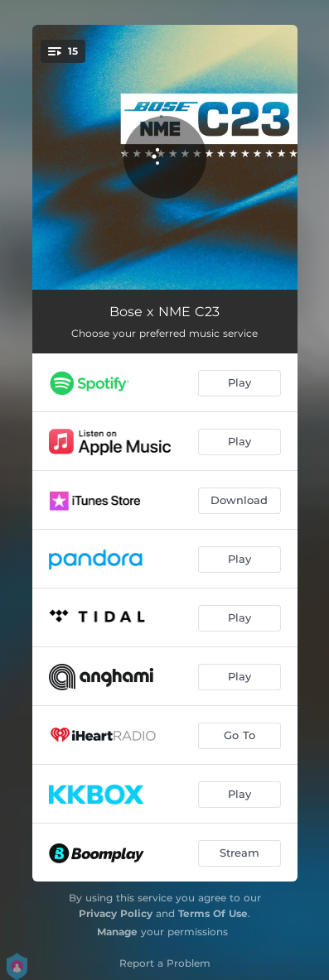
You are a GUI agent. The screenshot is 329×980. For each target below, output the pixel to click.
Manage (117, 932)
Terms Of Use (213, 913)
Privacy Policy (116, 913)
